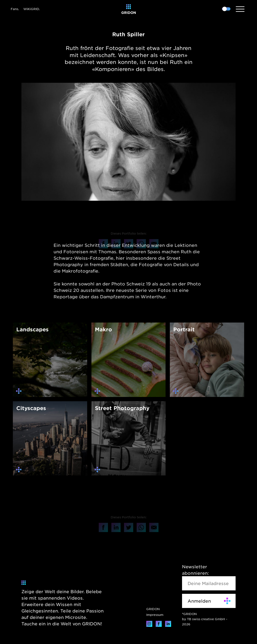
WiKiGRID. (32, 9)
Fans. (15, 9)
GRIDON (153, 609)
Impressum (155, 615)
